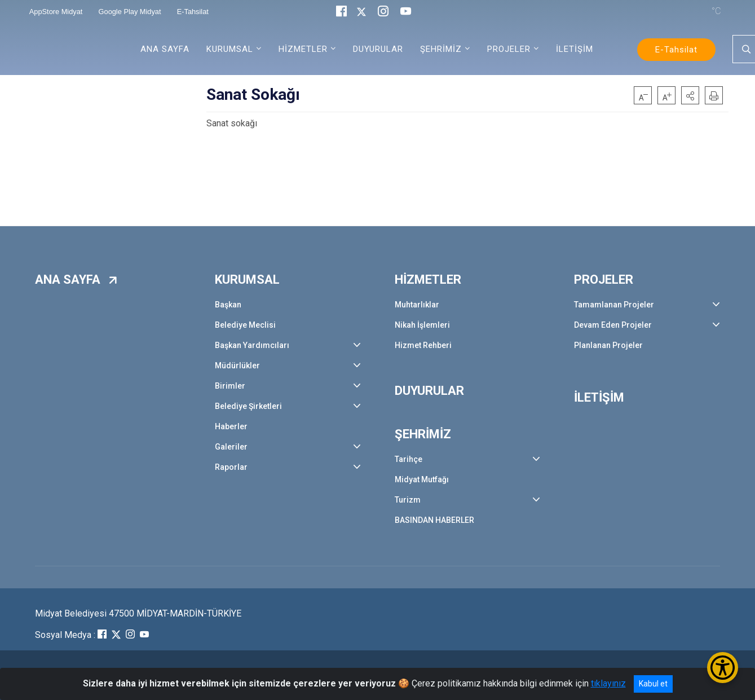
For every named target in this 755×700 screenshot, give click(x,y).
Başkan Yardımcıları (252, 345)
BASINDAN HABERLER (434, 520)
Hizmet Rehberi (423, 345)
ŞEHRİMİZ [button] (441, 49)
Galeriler (231, 447)
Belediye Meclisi (245, 325)
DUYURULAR (378, 49)
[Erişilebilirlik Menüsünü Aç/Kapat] (723, 668)
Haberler (231, 426)
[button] (690, 95)
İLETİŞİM (575, 49)
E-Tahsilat (676, 50)
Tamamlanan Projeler (614, 305)
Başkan (228, 305)
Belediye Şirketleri (248, 406)
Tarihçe (409, 459)
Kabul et (653, 684)
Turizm (408, 500)
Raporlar (231, 467)
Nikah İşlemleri (422, 325)
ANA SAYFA (165, 49)
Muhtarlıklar (417, 305)
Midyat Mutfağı (422, 479)
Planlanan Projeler (608, 345)
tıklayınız (608, 683)
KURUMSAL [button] (230, 49)
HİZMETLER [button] (303, 49)
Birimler (230, 386)
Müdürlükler (237, 366)
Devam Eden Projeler (613, 325)
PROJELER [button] (509, 49)
